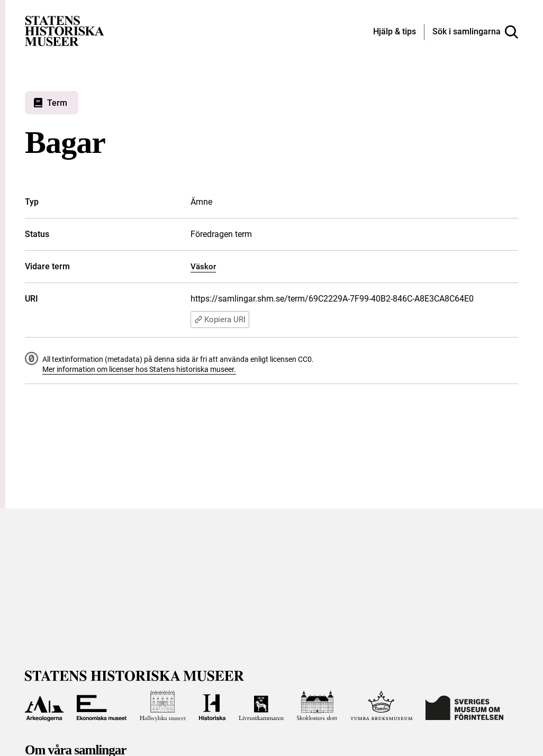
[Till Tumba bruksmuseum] (382, 706)
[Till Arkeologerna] (44, 706)
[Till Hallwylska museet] (163, 706)
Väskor (203, 267)
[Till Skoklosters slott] (317, 706)
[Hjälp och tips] (395, 32)
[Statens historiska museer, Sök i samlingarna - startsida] (65, 30)
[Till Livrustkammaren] (261, 706)
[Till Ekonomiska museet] (102, 706)
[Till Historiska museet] (212, 706)
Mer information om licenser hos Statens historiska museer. (139, 369)
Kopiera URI (220, 320)
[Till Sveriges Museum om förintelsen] (464, 706)
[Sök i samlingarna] (475, 32)
